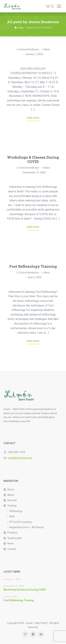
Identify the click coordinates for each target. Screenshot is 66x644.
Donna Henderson (29, 49)
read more (33, 118)
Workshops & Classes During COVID (33, 159)
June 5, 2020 (34, 277)
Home (11, 489)
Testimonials (15, 538)
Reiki (12, 516)
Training (12, 506)
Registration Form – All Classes (27, 527)
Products (12, 533)
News (47, 49)
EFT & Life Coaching (20, 522)
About (11, 495)
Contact (12, 549)
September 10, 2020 (34, 173)
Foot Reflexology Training (33, 266)
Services (12, 500)
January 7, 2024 (34, 54)
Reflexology (16, 511)
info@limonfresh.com (20, 458)
